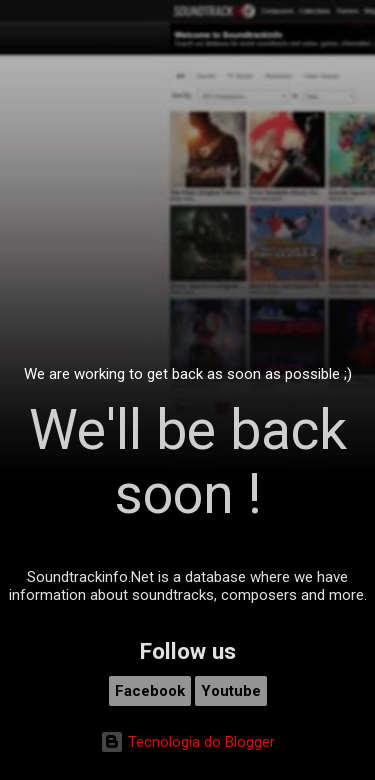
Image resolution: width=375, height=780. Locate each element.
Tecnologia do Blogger (187, 742)
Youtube (231, 691)
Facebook (150, 691)
